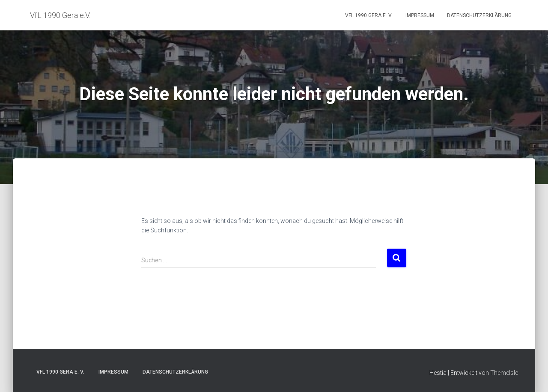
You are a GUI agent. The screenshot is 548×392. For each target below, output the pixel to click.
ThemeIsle (504, 373)
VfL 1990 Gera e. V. (369, 15)
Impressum (420, 15)
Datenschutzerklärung (479, 15)
